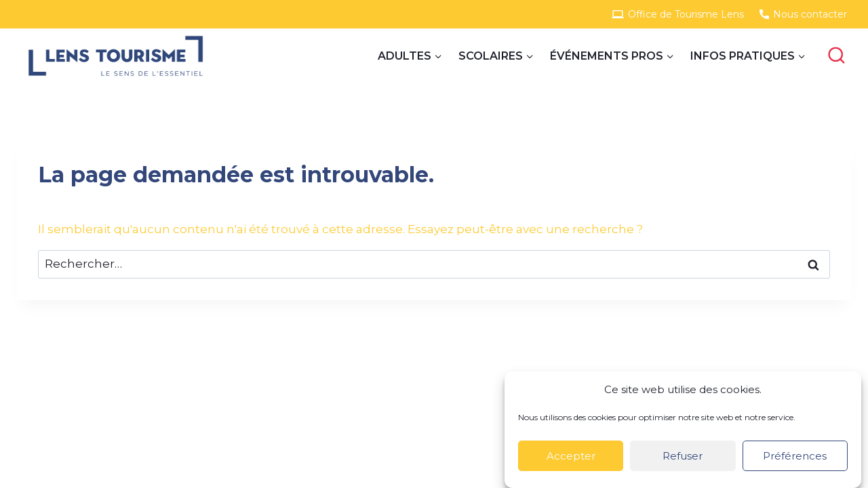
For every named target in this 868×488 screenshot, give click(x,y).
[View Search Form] (836, 56)
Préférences (795, 456)
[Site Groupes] (116, 56)
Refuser (683, 456)
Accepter (571, 456)
